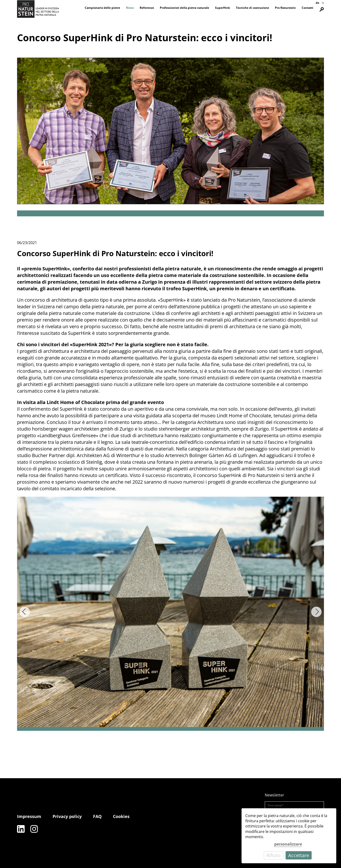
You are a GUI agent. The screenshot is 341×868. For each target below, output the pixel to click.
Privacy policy (67, 816)
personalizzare (288, 844)
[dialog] (289, 836)
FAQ (97, 816)
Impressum (29, 816)
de (317, 3)
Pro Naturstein (285, 8)
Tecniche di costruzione (252, 8)
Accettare (299, 855)
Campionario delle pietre (102, 8)
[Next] (316, 612)
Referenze (147, 8)
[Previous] (25, 612)
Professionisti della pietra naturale (184, 8)
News (130, 8)
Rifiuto (274, 855)
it (323, 3)
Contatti (307, 8)
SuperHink (222, 8)
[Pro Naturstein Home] (38, 9)
